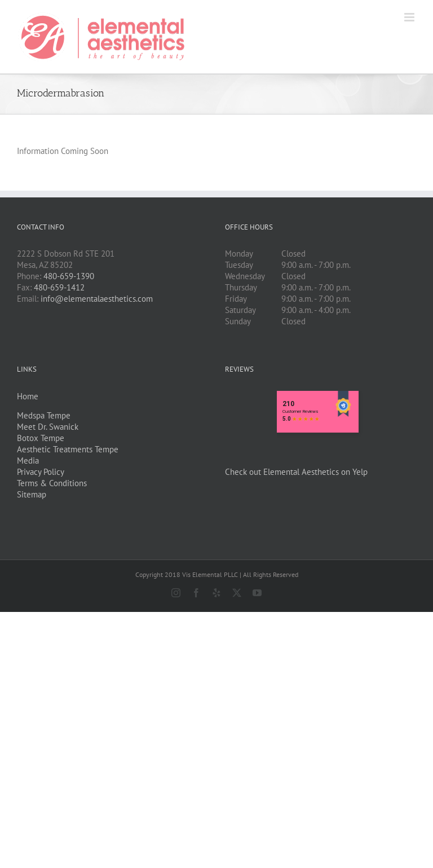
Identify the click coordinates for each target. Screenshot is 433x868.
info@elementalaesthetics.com (97, 299)
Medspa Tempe (44, 415)
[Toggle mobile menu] (410, 17)
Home (28, 396)
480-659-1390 (69, 276)
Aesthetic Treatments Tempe (68, 449)
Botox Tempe (41, 438)
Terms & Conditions (52, 483)
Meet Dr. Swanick (48, 427)
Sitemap (32, 494)
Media (28, 461)
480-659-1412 (59, 287)
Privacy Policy (41, 472)
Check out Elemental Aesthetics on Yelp (296, 472)
